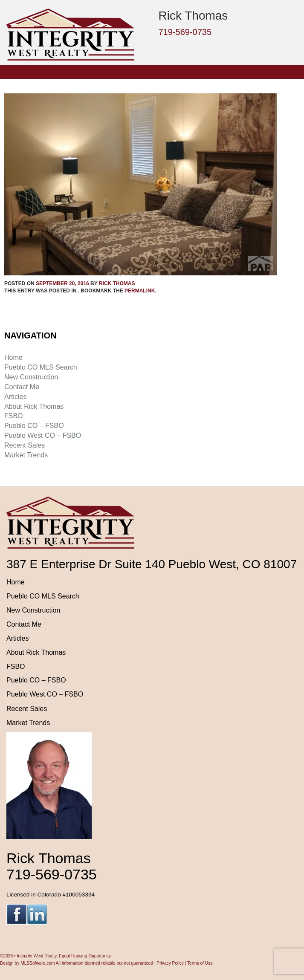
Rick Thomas (117, 283)
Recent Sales (25, 445)
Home (13, 357)
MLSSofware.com (38, 963)
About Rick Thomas (34, 406)
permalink (140, 291)
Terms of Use (200, 963)
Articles (15, 397)
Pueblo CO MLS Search (41, 367)
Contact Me (22, 387)
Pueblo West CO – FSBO (43, 435)
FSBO (14, 416)
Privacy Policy (170, 963)
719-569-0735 (185, 32)
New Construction (31, 377)
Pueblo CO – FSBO (34, 426)
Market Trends (26, 455)
